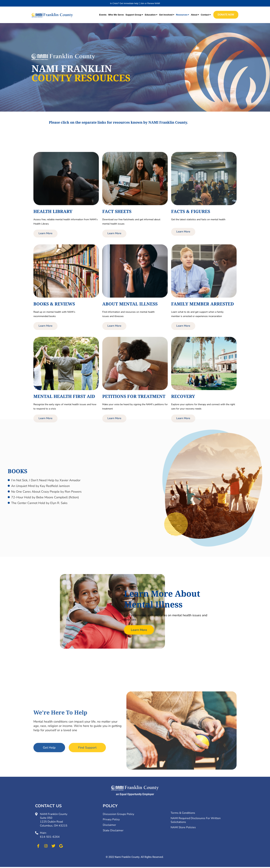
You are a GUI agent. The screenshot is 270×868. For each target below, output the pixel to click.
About (195, 15)
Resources (183, 15)
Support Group (134, 15)
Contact (206, 15)
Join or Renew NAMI (152, 3)
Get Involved (167, 15)
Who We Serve (116, 15)
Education (151, 15)
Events (103, 15)
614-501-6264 (50, 838)
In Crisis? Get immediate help (123, 3)
